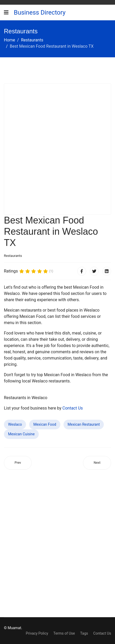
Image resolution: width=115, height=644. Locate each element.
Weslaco (15, 424)
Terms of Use (64, 633)
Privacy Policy (37, 633)
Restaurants (13, 256)
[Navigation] (6, 13)
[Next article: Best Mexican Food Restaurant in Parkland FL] (97, 463)
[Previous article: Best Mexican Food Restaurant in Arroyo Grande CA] (18, 463)
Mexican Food (45, 424)
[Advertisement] (58, 149)
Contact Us (73, 408)
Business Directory (40, 13)
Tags (84, 633)
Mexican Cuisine (21, 434)
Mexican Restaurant (84, 424)
